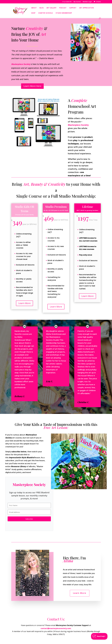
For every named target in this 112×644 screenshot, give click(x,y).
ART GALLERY (51, 8)
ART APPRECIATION (87, 8)
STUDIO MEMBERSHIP (64, 13)
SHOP (33, 13)
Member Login (87, 2)
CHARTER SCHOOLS (45, 13)
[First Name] (29, 505)
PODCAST (63, 8)
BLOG (42, 8)
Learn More (24, 303)
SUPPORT (73, 8)
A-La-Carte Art (67, 2)
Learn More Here (32, 85)
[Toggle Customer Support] (99, 636)
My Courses (77, 2)
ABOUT (34, 8)
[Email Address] (29, 512)
